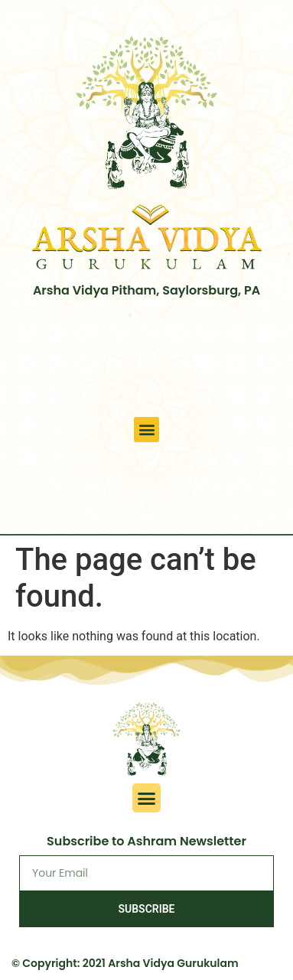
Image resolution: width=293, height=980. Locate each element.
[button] (146, 430)
